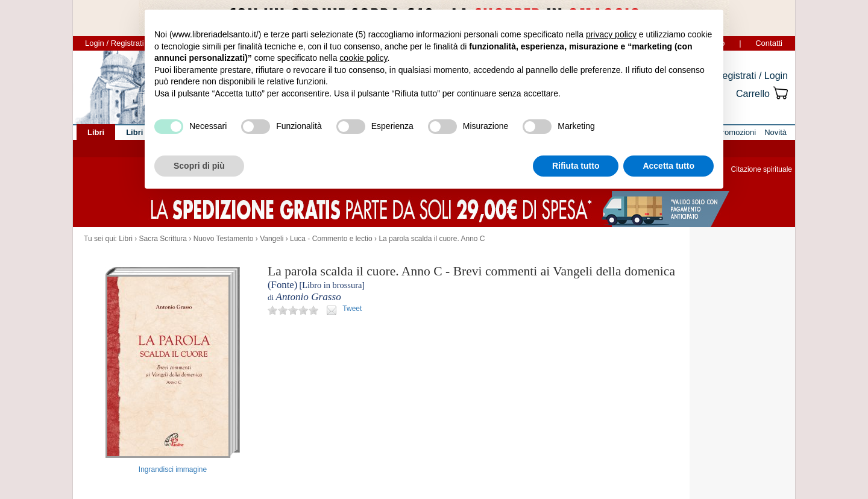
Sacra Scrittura (163, 239)
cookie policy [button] (363, 58)
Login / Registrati (115, 43)
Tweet (352, 309)
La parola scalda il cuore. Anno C (432, 239)
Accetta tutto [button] (668, 166)
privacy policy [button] (611, 34)
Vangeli (272, 239)
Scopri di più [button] (199, 166)
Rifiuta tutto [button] (576, 166)
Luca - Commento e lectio (331, 239)
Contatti (769, 43)
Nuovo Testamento (224, 239)
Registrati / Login (752, 76)
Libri (126, 239)
